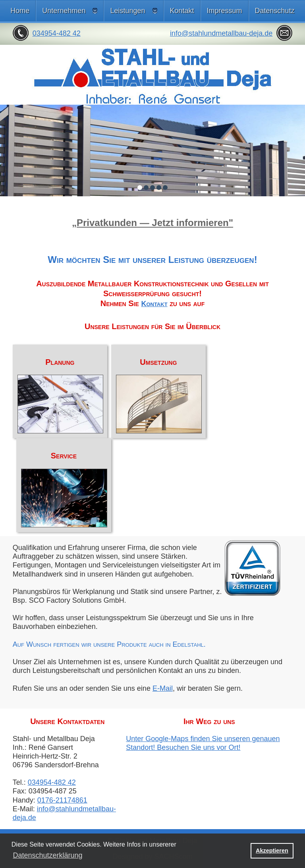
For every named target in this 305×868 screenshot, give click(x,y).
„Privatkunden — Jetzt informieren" (152, 223)
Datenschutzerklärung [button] (47, 855)
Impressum (225, 11)
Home (20, 11)
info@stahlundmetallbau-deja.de (221, 33)
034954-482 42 (57, 33)
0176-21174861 (62, 800)
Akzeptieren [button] (272, 851)
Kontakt (182, 11)
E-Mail (163, 688)
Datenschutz (275, 11)
